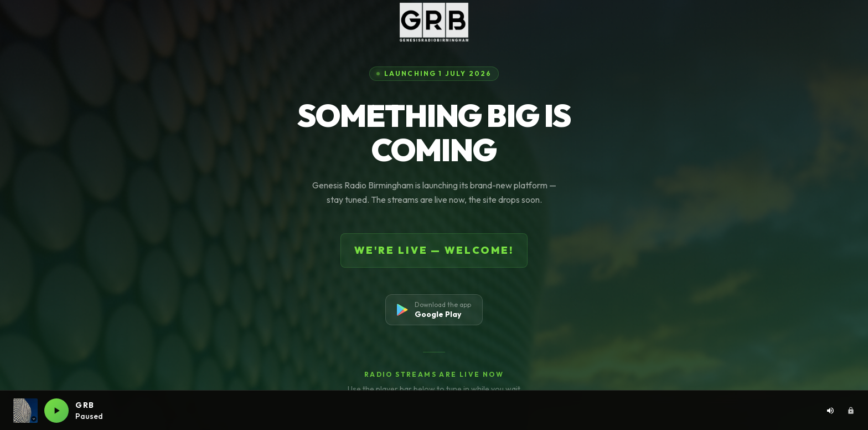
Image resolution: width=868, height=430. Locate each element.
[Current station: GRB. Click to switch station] (25, 411)
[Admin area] (851, 411)
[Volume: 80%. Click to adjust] (830, 411)
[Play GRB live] (56, 411)
